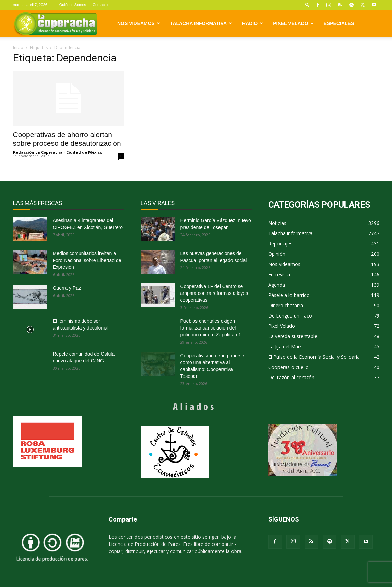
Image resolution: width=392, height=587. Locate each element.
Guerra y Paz (67, 288)
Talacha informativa (201, 23)
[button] (307, 5)
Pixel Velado (293, 23)
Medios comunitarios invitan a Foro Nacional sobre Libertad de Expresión (87, 260)
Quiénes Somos (73, 5)
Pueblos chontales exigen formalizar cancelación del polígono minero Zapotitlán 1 (211, 328)
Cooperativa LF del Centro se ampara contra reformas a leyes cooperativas (214, 293)
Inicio (18, 47)
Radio (253, 23)
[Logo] (56, 23)
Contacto (100, 5)
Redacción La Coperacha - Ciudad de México (58, 152)
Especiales (339, 23)
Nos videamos (139, 23)
